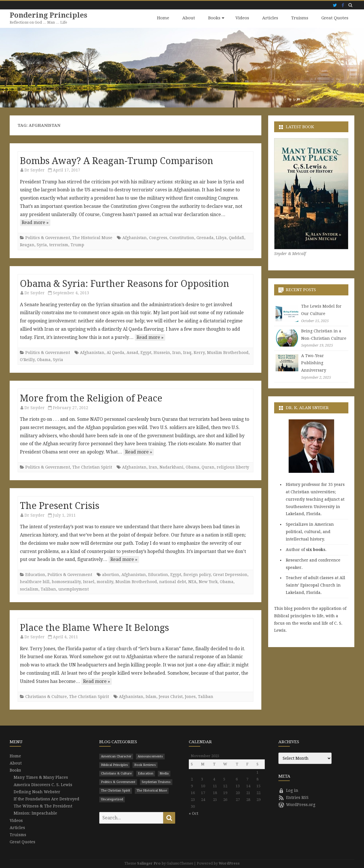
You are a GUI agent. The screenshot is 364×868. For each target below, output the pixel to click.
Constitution (182, 237)
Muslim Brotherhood (228, 352)
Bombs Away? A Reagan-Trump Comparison (117, 161)
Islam (151, 696)
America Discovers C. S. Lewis (43, 784)
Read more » (35, 222)
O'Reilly (27, 359)
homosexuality (66, 581)
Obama (44, 359)
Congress (158, 237)
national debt (173, 581)
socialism (29, 589)
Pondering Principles (49, 15)
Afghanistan (135, 237)
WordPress (229, 863)
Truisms (300, 18)
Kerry (199, 352)
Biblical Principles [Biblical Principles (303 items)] (114, 765)
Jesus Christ (171, 696)
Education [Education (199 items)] (146, 773)
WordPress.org (297, 804)
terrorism (59, 245)
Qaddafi (237, 237)
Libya (221, 237)
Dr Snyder (35, 170)
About (189, 18)
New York (208, 581)
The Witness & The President (43, 806)
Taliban (48, 589)
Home (163, 18)
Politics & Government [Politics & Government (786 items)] (118, 782)
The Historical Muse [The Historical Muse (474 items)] (152, 791)
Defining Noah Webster (37, 792)
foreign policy (197, 574)
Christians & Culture (46, 696)
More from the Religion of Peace (91, 398)
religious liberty (233, 467)
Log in (288, 790)
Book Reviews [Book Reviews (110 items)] (145, 765)
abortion (111, 574)
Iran (177, 352)
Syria (42, 245)
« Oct (194, 813)
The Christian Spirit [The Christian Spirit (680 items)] (116, 791)
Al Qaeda (115, 352)
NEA (192, 581)
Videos (242, 18)
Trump (77, 245)
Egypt (146, 352)
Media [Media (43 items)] (164, 773)
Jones (190, 696)
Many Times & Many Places (41, 777)
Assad (132, 352)
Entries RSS (293, 797)
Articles (270, 18)
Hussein (162, 352)
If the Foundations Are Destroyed (46, 799)
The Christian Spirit (92, 467)
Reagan (27, 245)
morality (105, 581)
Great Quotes (335, 18)
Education (35, 574)
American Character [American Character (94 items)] (116, 756)
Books (214, 18)
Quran (208, 467)
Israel (89, 581)
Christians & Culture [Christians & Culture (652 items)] (116, 773)
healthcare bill (35, 581)
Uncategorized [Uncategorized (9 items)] (112, 799)
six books (316, 549)
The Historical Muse (92, 237)
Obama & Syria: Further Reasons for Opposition (125, 283)
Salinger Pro (149, 863)
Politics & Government (48, 237)
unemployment (74, 589)
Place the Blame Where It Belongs (94, 627)
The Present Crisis (60, 506)
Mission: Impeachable (35, 813)
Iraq (187, 352)
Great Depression (230, 574)
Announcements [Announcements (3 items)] (150, 756)
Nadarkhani (171, 467)
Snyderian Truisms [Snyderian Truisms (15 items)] (156, 782)
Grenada (205, 237)
